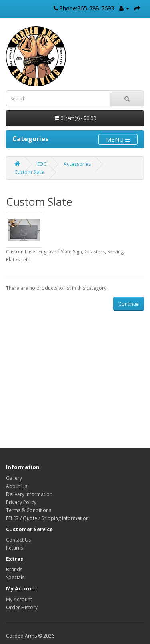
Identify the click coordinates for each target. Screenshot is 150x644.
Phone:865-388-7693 (87, 8)
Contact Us (18, 540)
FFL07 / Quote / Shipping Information (47, 518)
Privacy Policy (21, 502)
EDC (42, 164)
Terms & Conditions (29, 510)
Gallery (14, 478)
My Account (19, 599)
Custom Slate (29, 172)
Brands (14, 569)
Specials (15, 577)
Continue (129, 304)
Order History (22, 607)
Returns (15, 548)
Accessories (77, 164)
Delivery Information (29, 494)
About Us (17, 486)
